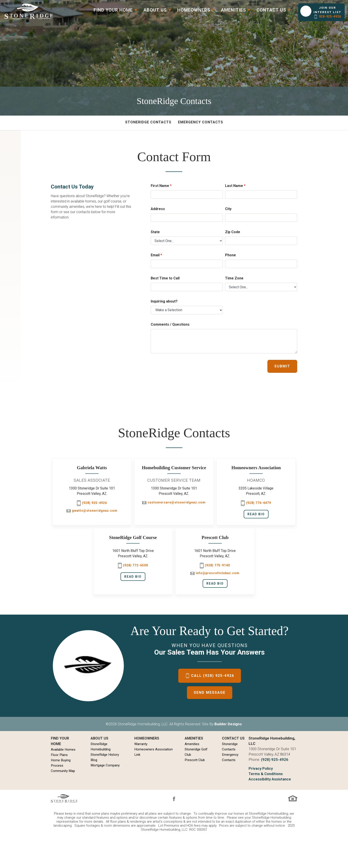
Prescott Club (195, 760)
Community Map (63, 771)
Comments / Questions (170, 324)
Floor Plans (59, 755)
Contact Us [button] (271, 10)
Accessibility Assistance (270, 779)
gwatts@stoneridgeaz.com (92, 511)
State (155, 232)
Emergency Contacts (201, 122)
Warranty (141, 744)
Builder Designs (228, 724)
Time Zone (234, 278)
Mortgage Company (105, 765)
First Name (161, 186)
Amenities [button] (233, 10)
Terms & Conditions (266, 774)
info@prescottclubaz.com (215, 573)
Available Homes (63, 750)
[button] (321, 12)
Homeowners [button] (194, 10)
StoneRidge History (105, 755)
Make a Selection (169, 310)
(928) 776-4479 (256, 503)
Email (156, 255)
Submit (282, 366)
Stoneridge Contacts (148, 122)
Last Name (235, 186)
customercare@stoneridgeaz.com (174, 502)
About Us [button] (155, 10)
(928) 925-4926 (92, 503)
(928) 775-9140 (215, 566)
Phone (230, 255)
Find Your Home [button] (113, 10)
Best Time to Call (165, 278)
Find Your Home (60, 741)
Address (158, 209)
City (228, 209)
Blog (94, 760)
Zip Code (233, 232)
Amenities (192, 744)
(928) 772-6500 (133, 566)
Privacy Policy (261, 768)
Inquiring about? (164, 301)
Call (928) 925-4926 (213, 676)
